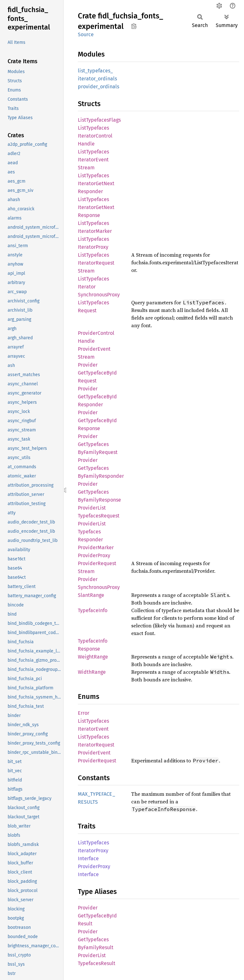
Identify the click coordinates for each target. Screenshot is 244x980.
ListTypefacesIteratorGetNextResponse (96, 207)
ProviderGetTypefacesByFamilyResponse (99, 492)
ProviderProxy (94, 555)
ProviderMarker (96, 547)
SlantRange (91, 595)
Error (84, 713)
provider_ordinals (98, 87)
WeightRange (93, 657)
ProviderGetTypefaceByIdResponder (97, 397)
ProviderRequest (97, 761)
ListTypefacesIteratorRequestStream (96, 263)
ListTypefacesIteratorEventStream (93, 160)
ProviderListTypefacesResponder (92, 532)
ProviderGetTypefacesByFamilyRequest (98, 444)
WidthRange (92, 672)
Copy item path (134, 26)
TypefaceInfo (93, 610)
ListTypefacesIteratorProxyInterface (93, 851)
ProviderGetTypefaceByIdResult (97, 916)
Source (86, 34)
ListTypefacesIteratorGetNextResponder (96, 183)
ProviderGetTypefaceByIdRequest (97, 373)
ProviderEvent (94, 753)
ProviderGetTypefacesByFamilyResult (96, 939)
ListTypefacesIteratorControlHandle (95, 136)
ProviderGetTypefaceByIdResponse (97, 420)
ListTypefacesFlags (99, 120)
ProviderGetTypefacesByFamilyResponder (101, 468)
